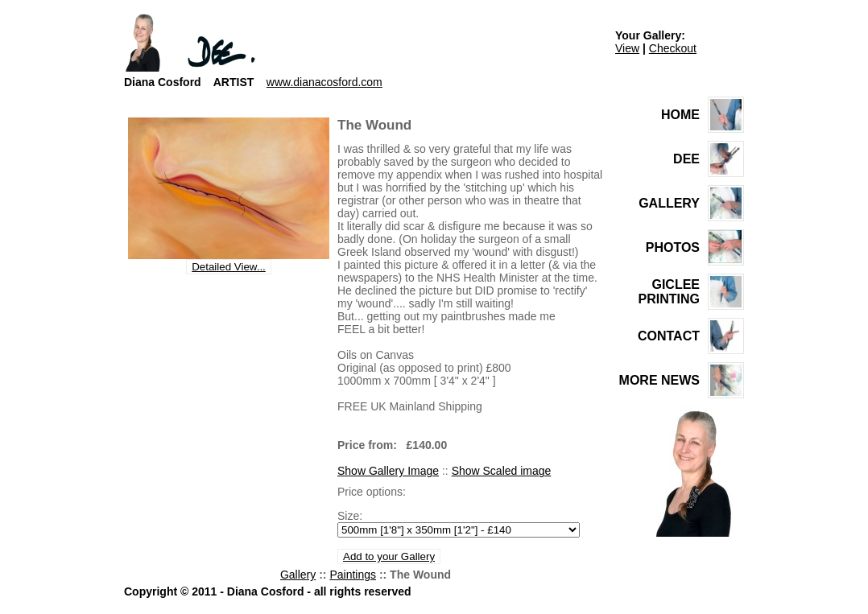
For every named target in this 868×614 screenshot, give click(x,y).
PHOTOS (673, 247)
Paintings (353, 575)
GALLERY (669, 203)
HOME (680, 115)
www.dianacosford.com (324, 82)
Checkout (673, 48)
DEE (686, 159)
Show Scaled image (502, 471)
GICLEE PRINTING (669, 292)
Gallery (298, 575)
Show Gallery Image (388, 471)
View (627, 48)
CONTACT (669, 336)
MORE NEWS (659, 380)
